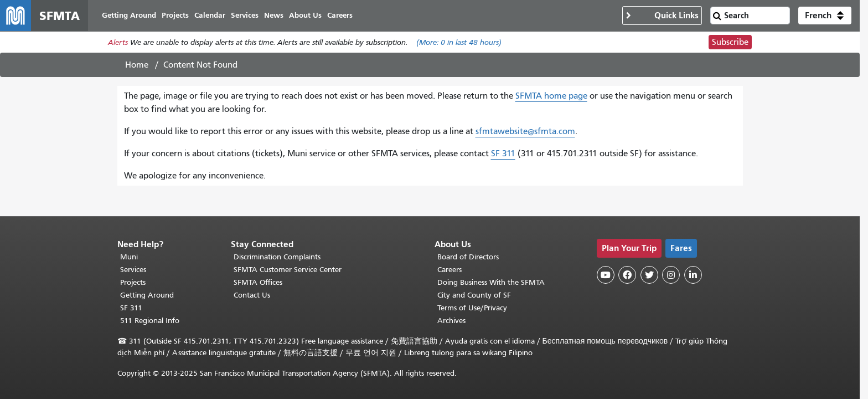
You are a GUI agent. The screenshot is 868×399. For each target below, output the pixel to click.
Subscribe (730, 42)
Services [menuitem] (245, 15)
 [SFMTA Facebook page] (627, 275)
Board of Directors (468, 257)
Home (137, 65)
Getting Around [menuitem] (129, 15)
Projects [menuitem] (175, 15)
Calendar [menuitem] (210, 15)
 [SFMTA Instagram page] (671, 275)
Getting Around (147, 295)
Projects (133, 282)
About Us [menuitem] (305, 15)
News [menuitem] (274, 15)
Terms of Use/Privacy (472, 308)
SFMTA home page (551, 96)
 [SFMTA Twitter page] (649, 275)
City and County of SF (474, 295)
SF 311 (503, 154)
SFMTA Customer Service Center (288, 270)
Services (133, 270)
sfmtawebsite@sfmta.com (525, 131)
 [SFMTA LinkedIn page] (693, 275)
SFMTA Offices (258, 282)
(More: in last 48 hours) (459, 42)
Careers (449, 270)
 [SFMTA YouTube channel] (606, 275)
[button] (825, 16)
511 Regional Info (150, 321)
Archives (451, 321)
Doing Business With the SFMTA (491, 282)
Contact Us (252, 295)
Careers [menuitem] (340, 15)
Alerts (118, 42)
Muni (129, 257)
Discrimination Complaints (277, 257)
